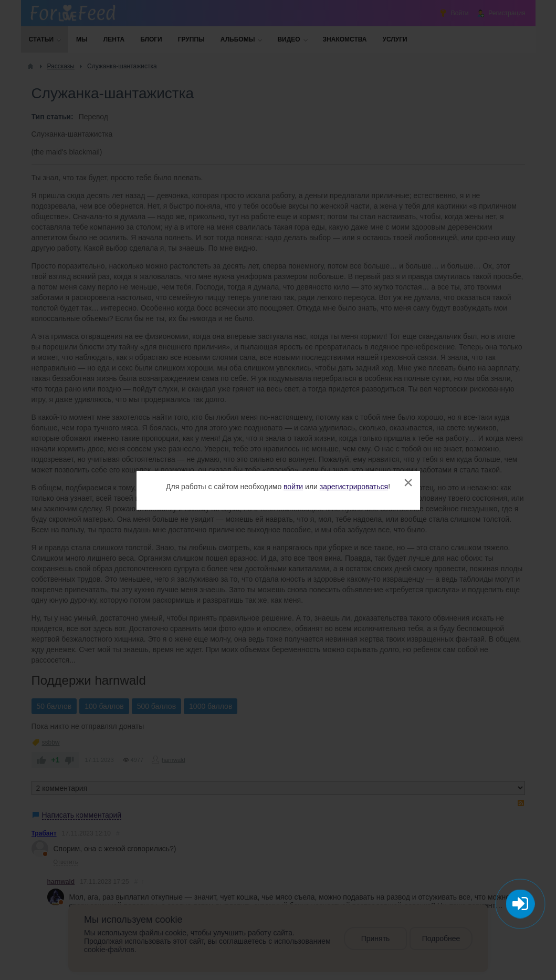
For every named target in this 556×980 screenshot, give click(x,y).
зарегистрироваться (354, 487)
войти (293, 487)
